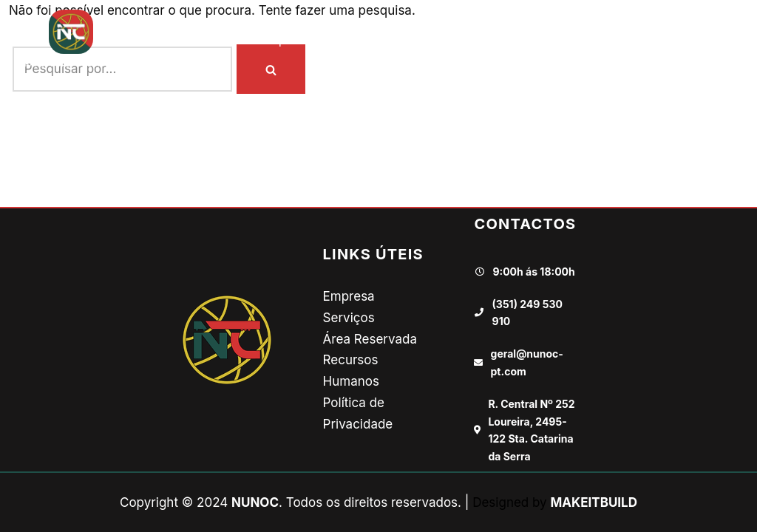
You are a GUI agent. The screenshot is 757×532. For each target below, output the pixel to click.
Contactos (658, 40)
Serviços (349, 318)
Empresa (287, 40)
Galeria (450, 40)
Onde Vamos (370, 40)
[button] (732, 40)
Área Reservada (370, 339)
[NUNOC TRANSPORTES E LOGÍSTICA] (71, 40)
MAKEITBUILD (594, 502)
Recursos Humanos (549, 40)
